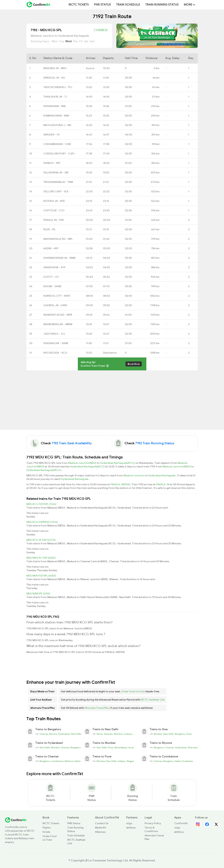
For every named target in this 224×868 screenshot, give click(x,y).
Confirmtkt (181, 823)
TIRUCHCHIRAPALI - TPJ (58, 87)
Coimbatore (57, 761)
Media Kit (101, 828)
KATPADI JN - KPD (54, 201)
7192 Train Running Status (155, 443)
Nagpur (130, 761)
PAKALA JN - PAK (54, 220)
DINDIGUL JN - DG (54, 78)
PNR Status (102, 5)
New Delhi (76, 734)
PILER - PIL (49, 229)
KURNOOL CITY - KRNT (57, 296)
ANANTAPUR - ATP (54, 267)
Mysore (53, 734)
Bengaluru (180, 734)
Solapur (122, 761)
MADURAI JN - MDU (55, 68)
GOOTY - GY (51, 277)
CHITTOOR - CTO (54, 210)
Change (101, 30)
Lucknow (128, 734)
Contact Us (102, 823)
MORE (189, 5)
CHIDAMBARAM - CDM (57, 144)
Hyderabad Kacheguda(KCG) (118, 463)
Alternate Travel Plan (97, 708)
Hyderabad (64, 734)
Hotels (46, 832)
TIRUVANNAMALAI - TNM (58, 182)
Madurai (69, 761)
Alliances (100, 832)
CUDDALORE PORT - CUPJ (59, 154)
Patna (100, 734)
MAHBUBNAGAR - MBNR (58, 324)
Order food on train (133, 691)
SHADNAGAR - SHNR (56, 343)
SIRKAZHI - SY (52, 135)
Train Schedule (128, 5)
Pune (189, 734)
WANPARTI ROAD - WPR (58, 315)
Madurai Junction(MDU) (83, 463)
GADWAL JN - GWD (55, 305)
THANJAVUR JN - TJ (55, 97)
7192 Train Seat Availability (72, 443)
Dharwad (193, 748)
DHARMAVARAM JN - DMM (59, 258)
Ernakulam (188, 761)
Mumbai (118, 734)
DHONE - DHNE (52, 286)
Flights (46, 828)
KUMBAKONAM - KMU (56, 116)
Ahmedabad (121, 748)
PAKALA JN (163, 484)
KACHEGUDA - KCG (55, 353)
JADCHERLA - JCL (54, 334)
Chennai (44, 734)
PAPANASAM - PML (55, 106)
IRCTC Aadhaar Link (153, 700)
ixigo (129, 823)
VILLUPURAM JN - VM (56, 172)
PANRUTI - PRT (52, 163)
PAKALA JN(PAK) (120, 484)
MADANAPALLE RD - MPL (58, 239)
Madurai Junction (134, 475)
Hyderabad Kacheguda (162, 475)
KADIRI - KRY (51, 248)
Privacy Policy (153, 823)
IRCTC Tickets (79, 5)
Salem (78, 761)
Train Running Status (162, 5)
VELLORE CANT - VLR (56, 191)
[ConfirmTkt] (16, 820)
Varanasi (108, 734)
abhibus (131, 828)
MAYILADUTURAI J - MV (57, 125)
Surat (131, 748)
